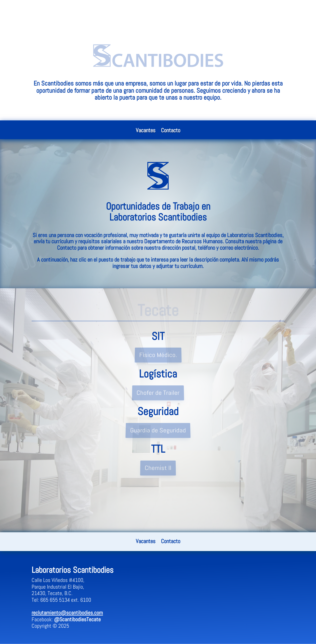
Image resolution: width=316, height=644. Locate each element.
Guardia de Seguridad (158, 430)
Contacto (171, 131)
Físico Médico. (158, 355)
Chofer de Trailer (158, 393)
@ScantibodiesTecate (77, 619)
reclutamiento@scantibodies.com (67, 613)
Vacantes (146, 131)
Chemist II (158, 468)
